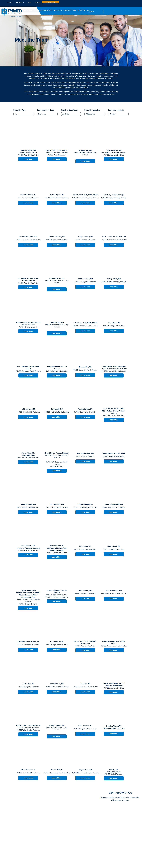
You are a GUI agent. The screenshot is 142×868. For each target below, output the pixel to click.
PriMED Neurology (57, 466)
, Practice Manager (114, 195)
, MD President (114, 237)
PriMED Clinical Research (57, 155)
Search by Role (19, 110)
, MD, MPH (28, 237)
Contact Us (20, 2)
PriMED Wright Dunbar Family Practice (57, 463)
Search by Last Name (69, 110)
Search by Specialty (116, 110)
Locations (83, 10)
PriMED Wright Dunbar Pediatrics (114, 507)
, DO (57, 278)
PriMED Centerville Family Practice (114, 282)
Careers (10, 2)
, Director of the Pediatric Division (28, 280)
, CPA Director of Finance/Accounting (28, 547)
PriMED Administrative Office (28, 155)
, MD (57, 150)
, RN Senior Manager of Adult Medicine (114, 152)
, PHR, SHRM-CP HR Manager (85, 642)
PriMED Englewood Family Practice (114, 198)
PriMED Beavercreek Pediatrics (57, 153)
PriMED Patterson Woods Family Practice (85, 154)
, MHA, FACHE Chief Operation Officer (114, 685)
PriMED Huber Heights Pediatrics (57, 198)
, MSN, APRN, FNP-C (85, 195)
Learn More (28, 159)
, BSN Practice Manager (28, 454)
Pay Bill (38, 2)
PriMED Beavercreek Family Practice (85, 198)
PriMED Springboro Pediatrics (85, 282)
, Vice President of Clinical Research (28, 324)
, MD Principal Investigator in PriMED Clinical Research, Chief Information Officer (28, 594)
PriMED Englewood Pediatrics (57, 240)
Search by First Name (46, 110)
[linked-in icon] (2, 2)
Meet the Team (40, 10)
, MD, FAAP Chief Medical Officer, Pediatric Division (114, 411)
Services (51, 10)
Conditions (59, 10)
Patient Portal (51, 2)
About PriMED (28, 10)
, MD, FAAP (114, 453)
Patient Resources (71, 10)
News (29, 2)
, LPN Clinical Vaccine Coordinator (114, 727)
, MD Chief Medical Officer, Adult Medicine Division (57, 548)
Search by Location (92, 110)
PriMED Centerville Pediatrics (28, 198)
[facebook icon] (4, 2)
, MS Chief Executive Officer (28, 152)
